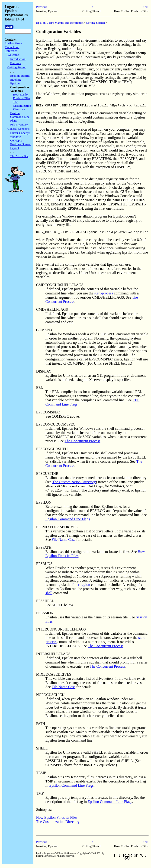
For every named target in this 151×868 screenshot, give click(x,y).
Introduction (18, 59)
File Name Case (64, 541)
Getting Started (17, 67)
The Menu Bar (19, 156)
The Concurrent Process (83, 442)
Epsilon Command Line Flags (20, 117)
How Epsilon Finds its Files (22, 96)
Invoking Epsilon (16, 81)
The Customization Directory (22, 106)
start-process (104, 295)
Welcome (13, 55)
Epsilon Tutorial (20, 76)
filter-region (81, 586)
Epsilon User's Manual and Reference (14, 47)
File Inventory (19, 124)
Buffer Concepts (20, 133)
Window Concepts (16, 139)
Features (15, 63)
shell (49, 594)
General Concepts (18, 129)
